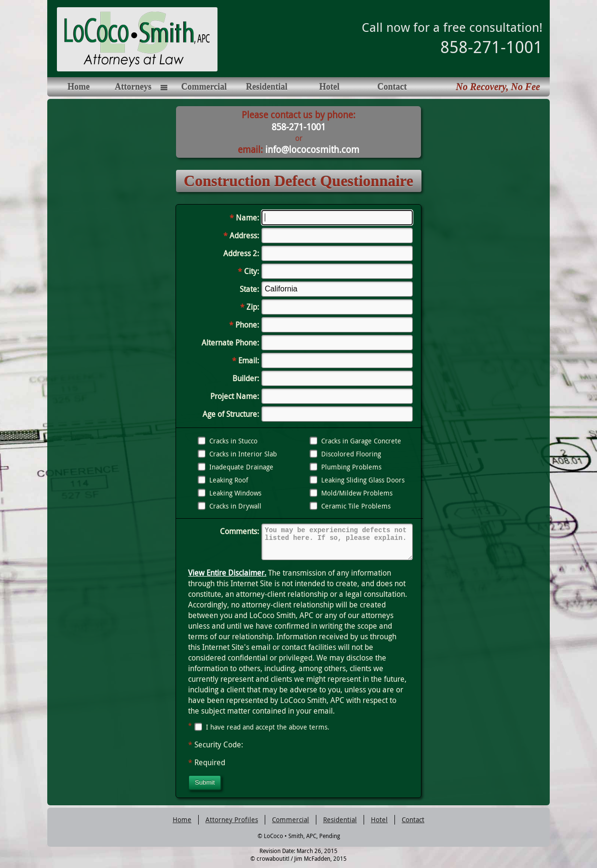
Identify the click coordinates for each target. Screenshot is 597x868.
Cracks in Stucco (228, 441)
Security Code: (216, 750)
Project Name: (235, 396)
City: (248, 271)
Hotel (329, 87)
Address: (241, 235)
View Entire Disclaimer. (227, 579)
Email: (245, 360)
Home (79, 87)
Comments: (239, 531)
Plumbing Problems (346, 467)
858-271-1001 (491, 47)
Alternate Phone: (230, 343)
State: (249, 289)
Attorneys (133, 87)
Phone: (244, 325)
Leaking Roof (223, 480)
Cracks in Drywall (230, 506)
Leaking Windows (230, 493)
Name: (244, 218)
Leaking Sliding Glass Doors (357, 480)
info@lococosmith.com (312, 149)
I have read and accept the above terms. (259, 733)
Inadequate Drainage (236, 467)
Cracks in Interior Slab (237, 454)
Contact (392, 87)
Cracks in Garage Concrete (355, 441)
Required (207, 768)
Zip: (250, 307)
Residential (267, 87)
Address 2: (241, 253)
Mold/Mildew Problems (351, 493)
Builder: (246, 378)
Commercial (204, 87)
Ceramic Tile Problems (350, 506)
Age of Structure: (231, 414)
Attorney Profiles (232, 825)
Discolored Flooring (345, 454)
